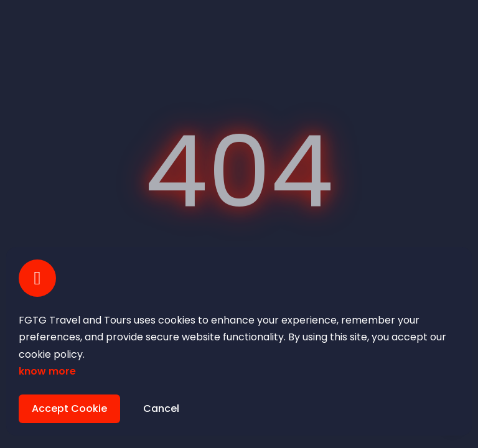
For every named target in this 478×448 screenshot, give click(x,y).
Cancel (161, 408)
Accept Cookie (69, 408)
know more (47, 371)
